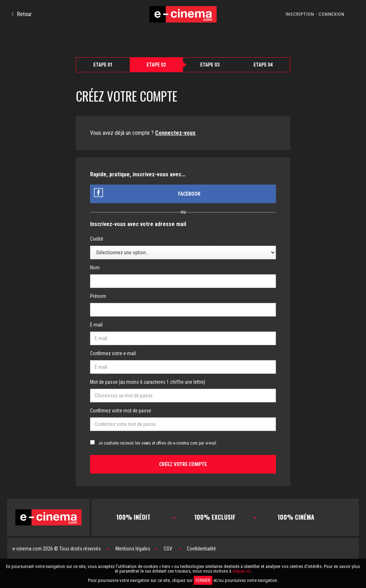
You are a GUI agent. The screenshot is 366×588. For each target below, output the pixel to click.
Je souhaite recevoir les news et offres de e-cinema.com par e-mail (157, 443)
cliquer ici (241, 571)
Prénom (98, 296)
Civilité (97, 239)
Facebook (189, 194)
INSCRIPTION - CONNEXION (315, 14)
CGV (168, 549)
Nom (95, 268)
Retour (22, 14)
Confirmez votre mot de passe (121, 411)
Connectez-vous (175, 133)
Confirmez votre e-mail (113, 353)
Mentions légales (133, 549)
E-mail (96, 325)
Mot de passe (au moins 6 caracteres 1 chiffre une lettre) (148, 382)
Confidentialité (201, 549)
